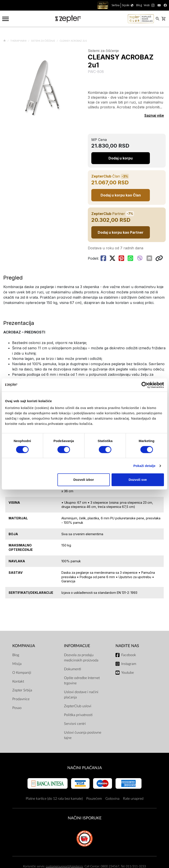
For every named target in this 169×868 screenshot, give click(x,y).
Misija (17, 664)
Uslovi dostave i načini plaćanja (81, 695)
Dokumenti (73, 669)
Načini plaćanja (85, 768)
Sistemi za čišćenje (43, 41)
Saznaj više (154, 115)
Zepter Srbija (22, 690)
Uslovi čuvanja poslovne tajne (83, 735)
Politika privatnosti (78, 715)
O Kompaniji (22, 673)
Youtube (128, 673)
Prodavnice (21, 699)
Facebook (129, 655)
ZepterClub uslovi (78, 706)
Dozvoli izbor (84, 480)
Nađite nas (127, 646)
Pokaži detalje (144, 466)
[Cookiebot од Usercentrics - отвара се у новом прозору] (145, 385)
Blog (16, 655)
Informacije (77, 646)
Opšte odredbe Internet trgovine (82, 681)
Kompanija (24, 646)
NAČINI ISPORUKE (85, 818)
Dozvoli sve (138, 480)
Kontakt (18, 681)
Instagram (129, 664)
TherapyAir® (19, 41)
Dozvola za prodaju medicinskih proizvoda (81, 658)
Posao (17, 708)
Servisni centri (75, 724)
